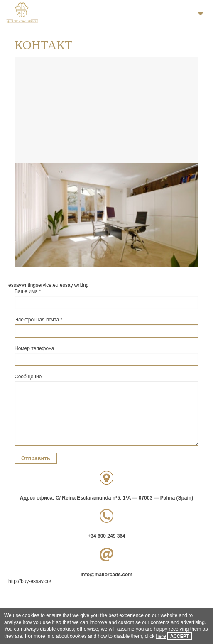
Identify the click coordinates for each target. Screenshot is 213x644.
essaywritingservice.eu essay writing (48, 285)
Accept (180, 636)
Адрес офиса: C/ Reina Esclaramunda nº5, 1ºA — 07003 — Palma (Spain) (106, 498)
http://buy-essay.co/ (30, 581)
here (161, 636)
